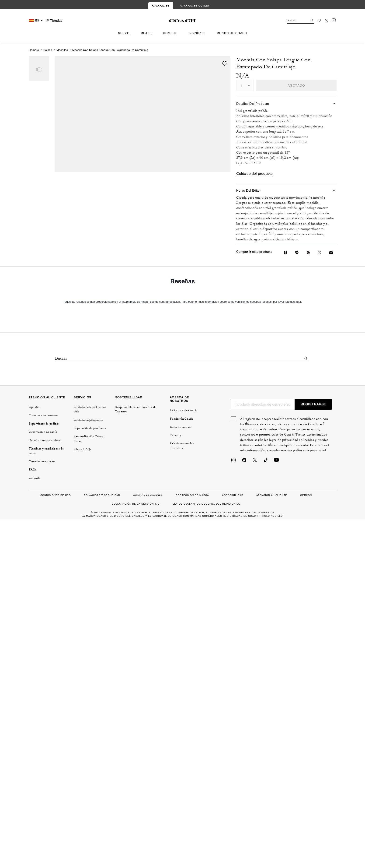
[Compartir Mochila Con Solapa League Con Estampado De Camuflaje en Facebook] (285, 253)
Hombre (34, 50)
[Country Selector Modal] (37, 21)
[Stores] (53, 21)
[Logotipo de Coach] (182, 21)
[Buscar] (293, 21)
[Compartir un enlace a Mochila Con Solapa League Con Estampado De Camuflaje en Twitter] (320, 253)
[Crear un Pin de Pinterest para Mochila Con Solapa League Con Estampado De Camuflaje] (308, 253)
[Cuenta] (326, 21)
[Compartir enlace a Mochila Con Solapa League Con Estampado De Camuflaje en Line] (297, 253)
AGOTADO (296, 85)
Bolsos (48, 50)
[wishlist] (225, 63)
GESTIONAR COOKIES (148, 495)
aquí (298, 302)
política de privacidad (309, 450)
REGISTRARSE (313, 404)
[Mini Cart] (334, 20)
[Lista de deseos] (319, 21)
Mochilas (62, 50)
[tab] (161, 6)
